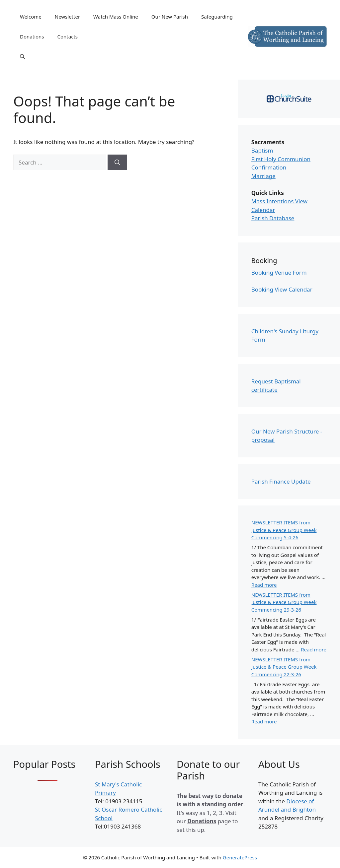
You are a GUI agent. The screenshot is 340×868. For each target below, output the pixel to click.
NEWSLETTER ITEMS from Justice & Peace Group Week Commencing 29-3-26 (284, 602)
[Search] (117, 163)
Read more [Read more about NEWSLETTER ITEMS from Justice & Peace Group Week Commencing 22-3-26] (264, 721)
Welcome (31, 17)
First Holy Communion (281, 159)
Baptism (262, 150)
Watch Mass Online (116, 17)
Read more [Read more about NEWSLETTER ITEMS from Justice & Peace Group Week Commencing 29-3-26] (314, 649)
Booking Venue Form (279, 272)
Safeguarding (217, 17)
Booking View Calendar (282, 289)
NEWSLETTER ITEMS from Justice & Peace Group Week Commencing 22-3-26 (284, 667)
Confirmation (269, 167)
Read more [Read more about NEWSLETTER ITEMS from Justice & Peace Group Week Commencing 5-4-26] (264, 585)
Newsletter (67, 17)
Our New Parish (170, 17)
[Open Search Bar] (22, 56)
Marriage (263, 176)
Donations (32, 36)
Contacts (68, 36)
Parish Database (273, 218)
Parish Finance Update (281, 481)
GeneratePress (240, 857)
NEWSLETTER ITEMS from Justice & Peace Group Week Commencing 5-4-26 (284, 530)
